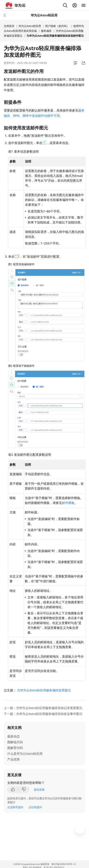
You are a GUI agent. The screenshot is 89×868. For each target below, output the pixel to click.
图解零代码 (15, 748)
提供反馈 (39, 790)
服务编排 (46, 31)
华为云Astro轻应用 (30, 26)
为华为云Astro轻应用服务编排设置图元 (44, 690)
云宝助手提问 (15, 807)
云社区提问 (35, 807)
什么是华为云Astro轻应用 (25, 754)
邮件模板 (68, 503)
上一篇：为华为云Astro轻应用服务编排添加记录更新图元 (43, 708)
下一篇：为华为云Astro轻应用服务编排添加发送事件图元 (43, 714)
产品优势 (14, 759)
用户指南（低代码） (57, 26)
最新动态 (14, 736)
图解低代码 (15, 742)
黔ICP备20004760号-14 (64, 864)
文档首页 (9, 26)
